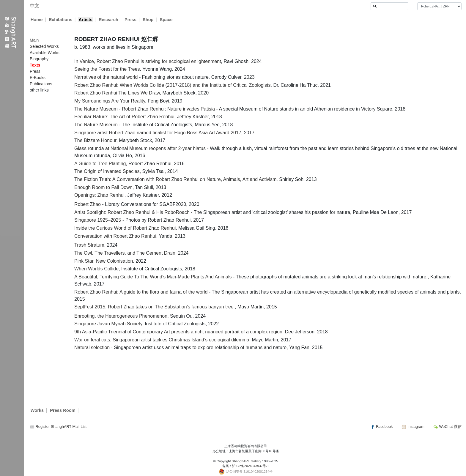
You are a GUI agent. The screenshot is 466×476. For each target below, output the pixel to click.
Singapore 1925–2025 (98, 220)
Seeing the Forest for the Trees (107, 69)
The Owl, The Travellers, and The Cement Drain (125, 253)
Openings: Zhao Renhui (99, 195)
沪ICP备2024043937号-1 (251, 466)
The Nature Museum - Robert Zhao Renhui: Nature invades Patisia (145, 109)
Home (37, 20)
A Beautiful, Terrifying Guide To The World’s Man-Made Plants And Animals (153, 277)
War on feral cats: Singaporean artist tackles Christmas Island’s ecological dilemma (162, 340)
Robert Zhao (88, 204)
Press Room (63, 410)
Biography (39, 59)
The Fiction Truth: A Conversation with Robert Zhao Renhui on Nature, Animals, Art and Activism (175, 179)
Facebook (382, 427)
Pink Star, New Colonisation (104, 261)
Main (34, 40)
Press (130, 20)
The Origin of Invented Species (107, 171)
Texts (35, 65)
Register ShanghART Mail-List (61, 427)
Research (108, 20)
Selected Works (44, 46)
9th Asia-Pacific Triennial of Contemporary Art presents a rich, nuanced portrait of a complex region (178, 332)
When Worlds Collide (96, 269)
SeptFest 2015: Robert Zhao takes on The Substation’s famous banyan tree (155, 307)
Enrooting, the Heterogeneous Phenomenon (121, 316)
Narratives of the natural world (106, 77)
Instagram (413, 427)
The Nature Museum (96, 125)
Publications (41, 84)
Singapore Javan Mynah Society (108, 324)
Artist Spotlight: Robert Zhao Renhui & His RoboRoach (132, 212)
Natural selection (92, 347)
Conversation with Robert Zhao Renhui (115, 236)
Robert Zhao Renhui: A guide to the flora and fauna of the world (141, 292)
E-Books (38, 78)
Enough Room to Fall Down (103, 187)
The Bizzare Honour (95, 140)
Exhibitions (60, 20)
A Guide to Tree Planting (100, 164)
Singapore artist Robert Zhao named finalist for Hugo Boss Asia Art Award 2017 (158, 133)
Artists (85, 20)
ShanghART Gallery (247, 461)
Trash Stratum (89, 245)
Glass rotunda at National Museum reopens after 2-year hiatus (140, 148)
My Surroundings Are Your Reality (110, 101)
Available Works (45, 53)
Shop (148, 20)
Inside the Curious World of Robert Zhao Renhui (125, 228)
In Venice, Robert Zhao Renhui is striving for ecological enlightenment (148, 61)
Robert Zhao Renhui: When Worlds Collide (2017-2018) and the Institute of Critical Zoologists (172, 85)
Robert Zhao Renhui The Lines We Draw (117, 93)
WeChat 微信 (447, 427)
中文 (34, 6)
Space (166, 20)
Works (37, 410)
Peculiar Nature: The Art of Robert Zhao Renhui (124, 117)
